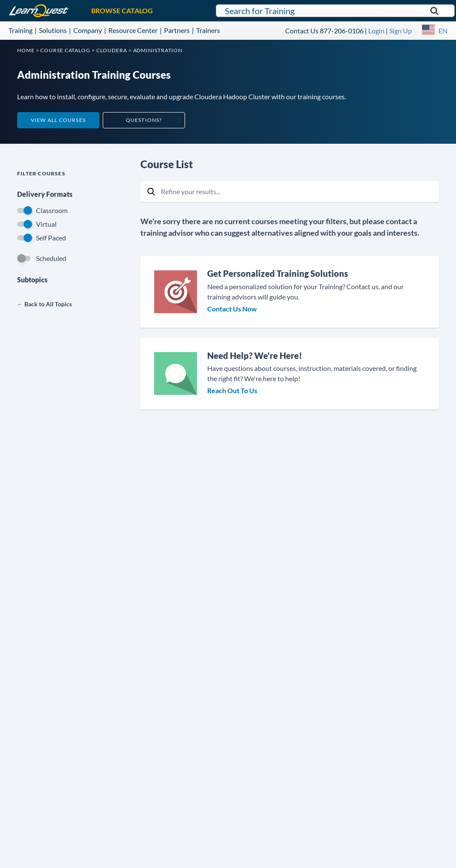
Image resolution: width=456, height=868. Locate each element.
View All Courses (58, 120)
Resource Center (133, 30)
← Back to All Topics (45, 304)
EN (443, 31)
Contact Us (302, 31)
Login (376, 31)
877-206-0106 (342, 31)
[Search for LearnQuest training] (335, 11)
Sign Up (401, 31)
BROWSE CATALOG (122, 10)
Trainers (208, 30)
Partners (177, 30)
